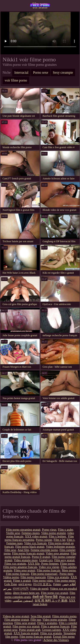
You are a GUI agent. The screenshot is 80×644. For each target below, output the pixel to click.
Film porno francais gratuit (35, 637)
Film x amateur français (55, 626)
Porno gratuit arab (30, 630)
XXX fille (34, 564)
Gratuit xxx (46, 560)
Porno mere (66, 574)
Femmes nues (15, 543)
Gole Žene (11, 584)
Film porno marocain (33, 577)
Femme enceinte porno (44, 550)
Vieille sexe (13, 533)
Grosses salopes (52, 630)
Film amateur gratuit (17, 620)
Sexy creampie (63, 72)
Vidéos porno (11, 577)
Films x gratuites (47, 623)
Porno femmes (50, 564)
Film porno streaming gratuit (23, 530)
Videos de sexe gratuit (16, 616)
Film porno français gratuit (28, 553)
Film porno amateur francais (20, 567)
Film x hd (59, 540)
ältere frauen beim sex (26, 593)
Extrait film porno (64, 637)
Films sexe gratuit (25, 570)
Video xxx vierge (49, 567)
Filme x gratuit (22, 581)
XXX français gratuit (26, 633)
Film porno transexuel (44, 574)
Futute (57, 584)
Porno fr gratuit (41, 557)
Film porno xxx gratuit (40, 5)
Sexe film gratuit (41, 616)
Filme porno (68, 564)
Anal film (23, 550)
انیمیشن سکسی (23, 601)
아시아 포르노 (42, 584)
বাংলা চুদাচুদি (21, 589)
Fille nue (36, 620)
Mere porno (69, 570)
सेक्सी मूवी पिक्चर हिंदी (45, 597)
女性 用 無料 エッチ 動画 (51, 601)
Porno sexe (41, 72)
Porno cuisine (44, 540)
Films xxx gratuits (15, 564)
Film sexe (10, 550)
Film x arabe (66, 530)
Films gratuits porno (64, 616)
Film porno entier (65, 581)
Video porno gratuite (54, 533)
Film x (71, 540)
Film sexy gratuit (65, 560)
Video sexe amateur (57, 553)
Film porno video (43, 581)
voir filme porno (16, 80)
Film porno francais (48, 570)
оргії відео (25, 584)
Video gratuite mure (26, 560)
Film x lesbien (58, 536)
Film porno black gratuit (30, 547)
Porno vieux (49, 530)
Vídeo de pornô (39, 589)
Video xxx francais (35, 543)
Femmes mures (31, 533)
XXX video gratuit (36, 536)
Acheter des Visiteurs (56, 640)
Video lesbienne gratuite (60, 547)
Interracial (21, 72)
